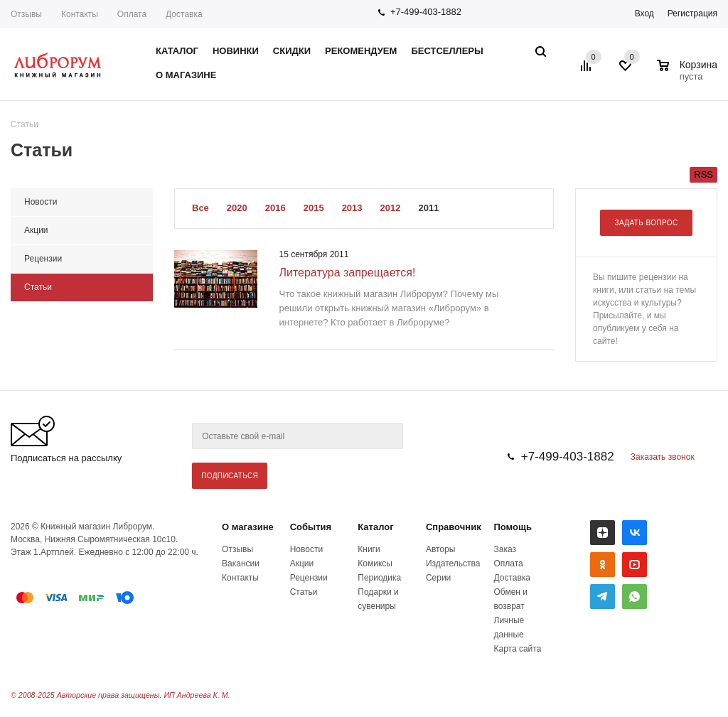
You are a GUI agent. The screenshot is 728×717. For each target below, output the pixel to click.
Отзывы (26, 14)
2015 (314, 208)
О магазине (248, 527)
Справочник (454, 527)
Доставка (184, 14)
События (311, 527)
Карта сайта (518, 649)
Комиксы (375, 564)
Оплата (132, 14)
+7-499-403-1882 (426, 12)
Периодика (379, 578)
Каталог (375, 527)
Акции (302, 564)
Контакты (80, 14)
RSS (703, 174)
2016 (275, 208)
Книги (369, 549)
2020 (237, 208)
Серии (438, 578)
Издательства (453, 564)
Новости (306, 549)
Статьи (304, 592)
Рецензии (309, 578)
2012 (391, 208)
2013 (352, 208)
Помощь (513, 527)
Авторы (440, 549)
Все (200, 208)
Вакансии (241, 564)
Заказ (505, 549)
